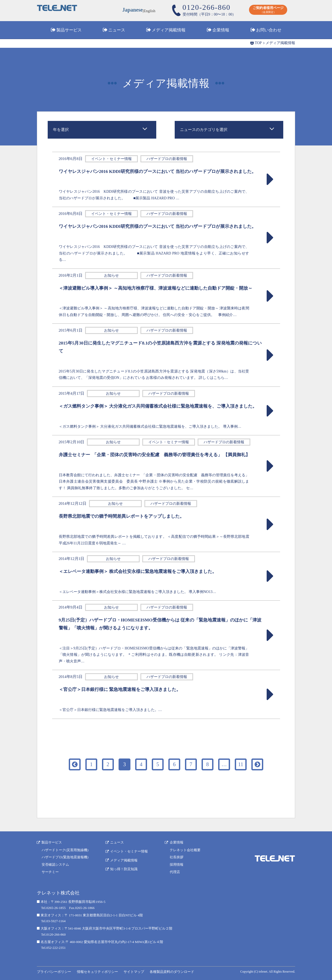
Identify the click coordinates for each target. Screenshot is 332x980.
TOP (258, 43)
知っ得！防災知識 (124, 868)
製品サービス (69, 30)
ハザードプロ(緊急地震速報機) (65, 857)
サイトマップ (134, 971)
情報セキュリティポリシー (97, 971)
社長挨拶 (177, 857)
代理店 (175, 872)
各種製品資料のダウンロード (171, 971)
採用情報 (177, 864)
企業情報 (221, 30)
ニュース (117, 30)
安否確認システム (55, 864)
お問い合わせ (269, 30)
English (150, 11)
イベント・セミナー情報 (129, 851)
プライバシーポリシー (54, 971)
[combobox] (102, 130)
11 (241, 764)
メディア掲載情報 (169, 30)
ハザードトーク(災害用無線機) (65, 849)
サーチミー (50, 872)
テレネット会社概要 (185, 849)
